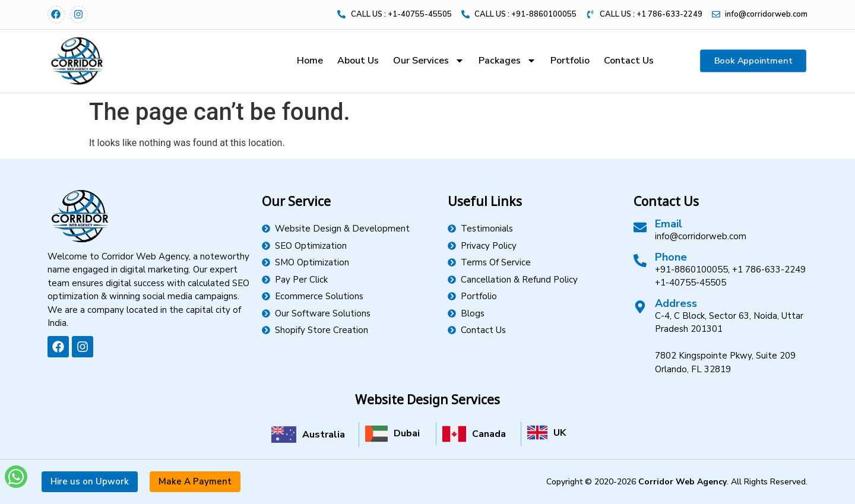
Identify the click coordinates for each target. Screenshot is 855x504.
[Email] (640, 227)
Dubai (407, 433)
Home (310, 61)
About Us (358, 61)
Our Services (429, 61)
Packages (507, 61)
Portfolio (570, 61)
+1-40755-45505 (691, 283)
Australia (324, 435)
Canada (489, 434)
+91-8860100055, (692, 270)
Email (669, 224)
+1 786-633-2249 (769, 270)
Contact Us (629, 61)
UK (560, 433)
